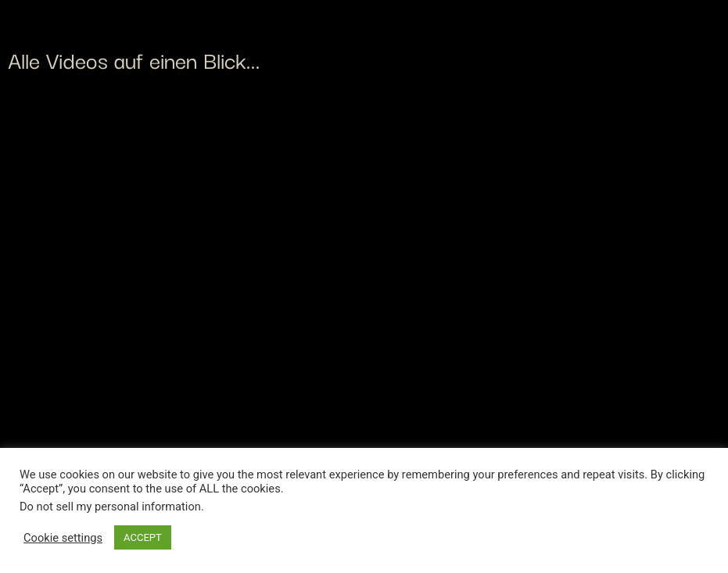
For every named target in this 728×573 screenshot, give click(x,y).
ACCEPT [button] (143, 537)
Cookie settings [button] (63, 538)
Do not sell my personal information (110, 507)
